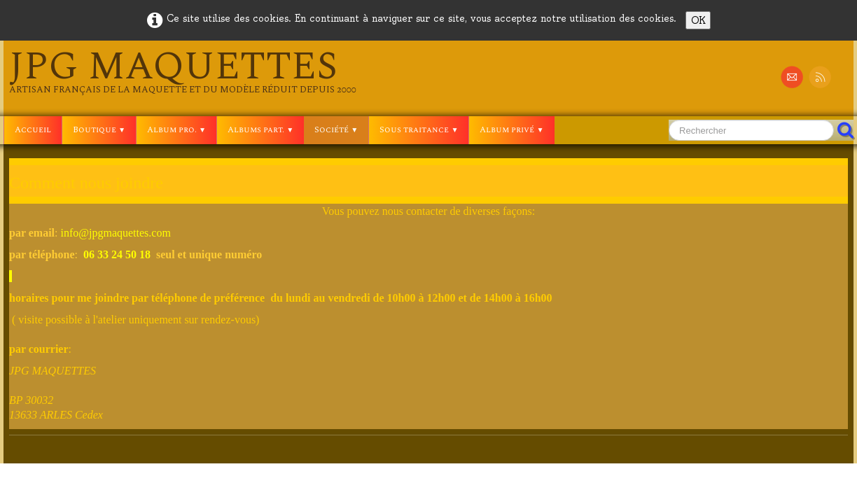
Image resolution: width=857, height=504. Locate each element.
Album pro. (176, 130)
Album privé (511, 130)
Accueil (33, 130)
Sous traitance (419, 130)
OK (698, 20)
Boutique (99, 130)
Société (336, 130)
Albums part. (260, 130)
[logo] (183, 71)
